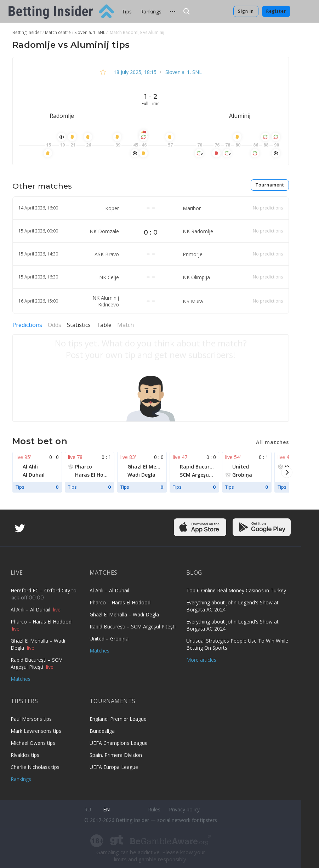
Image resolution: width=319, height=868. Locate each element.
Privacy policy (184, 809)
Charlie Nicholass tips (35, 767)
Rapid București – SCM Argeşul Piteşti (37, 663)
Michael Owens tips (33, 743)
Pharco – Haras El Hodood (41, 622)
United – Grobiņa (109, 639)
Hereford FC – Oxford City (41, 590)
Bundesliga (102, 731)
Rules (154, 809)
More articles (201, 660)
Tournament (270, 185)
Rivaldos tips (25, 755)
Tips (127, 12)
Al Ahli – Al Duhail (31, 610)
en (106, 809)
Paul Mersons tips (31, 719)
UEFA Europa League (114, 767)
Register (276, 11)
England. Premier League (118, 719)
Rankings (151, 12)
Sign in (246, 11)
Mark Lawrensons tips (36, 731)
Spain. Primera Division (116, 755)
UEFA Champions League (119, 743)
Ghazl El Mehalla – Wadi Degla (124, 614)
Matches (21, 679)
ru (88, 809)
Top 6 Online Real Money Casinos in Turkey (236, 590)
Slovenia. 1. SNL (183, 72)
